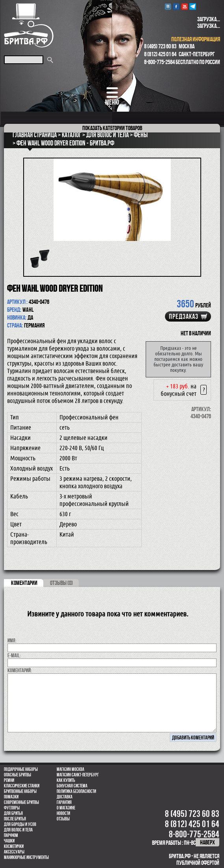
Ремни (9, 780)
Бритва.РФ (29, 25)
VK (168, 6)
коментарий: (20, 670)
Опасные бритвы (18, 775)
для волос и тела (18, 830)
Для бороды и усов (20, 824)
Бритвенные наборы (20, 791)
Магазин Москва (70, 769)
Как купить (66, 780)
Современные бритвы (21, 802)
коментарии (24, 583)
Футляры (12, 808)
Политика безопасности (76, 791)
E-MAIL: (14, 655)
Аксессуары (14, 852)
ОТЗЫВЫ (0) (61, 583)
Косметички (14, 846)
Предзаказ (184, 316)
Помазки (11, 797)
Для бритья (13, 813)
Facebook (176, 6)
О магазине (66, 808)
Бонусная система (72, 786)
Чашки (9, 841)
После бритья (15, 819)
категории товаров (112, 128)
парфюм (11, 835)
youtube (184, 6)
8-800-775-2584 (159, 62)
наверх (207, 842)
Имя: (12, 640)
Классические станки (22, 786)
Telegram (193, 6)
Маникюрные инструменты (26, 857)
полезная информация (196, 39)
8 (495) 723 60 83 (160, 46)
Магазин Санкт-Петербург (78, 775)
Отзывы (63, 819)
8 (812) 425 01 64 (160, 54)
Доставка (65, 797)
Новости (63, 813)
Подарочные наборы (21, 769)
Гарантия (64, 802)
